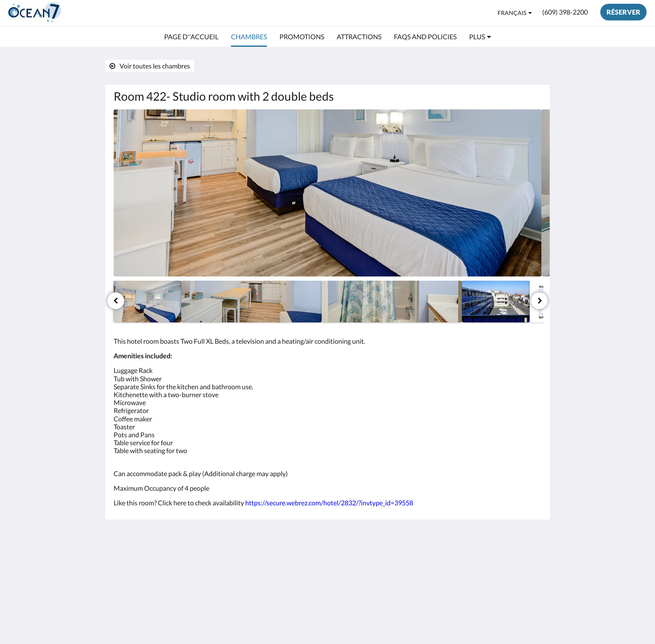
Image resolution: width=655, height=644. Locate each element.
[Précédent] (116, 301)
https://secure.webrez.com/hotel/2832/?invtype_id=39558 (329, 503)
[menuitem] (191, 37)
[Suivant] (539, 301)
